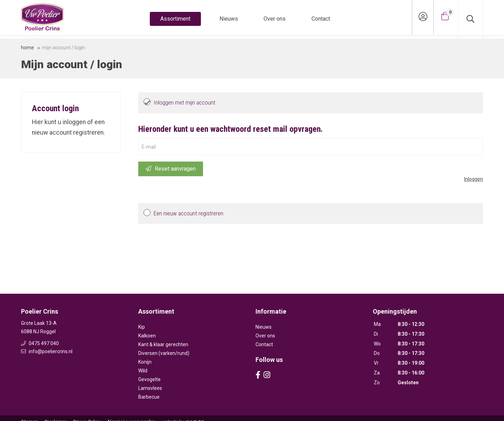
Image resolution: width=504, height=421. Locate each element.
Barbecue (149, 397)
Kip (142, 327)
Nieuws (229, 19)
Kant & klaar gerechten (163, 344)
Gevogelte (149, 379)
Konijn (145, 362)
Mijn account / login (64, 48)
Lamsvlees (150, 388)
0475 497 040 (40, 343)
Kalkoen (147, 336)
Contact (321, 19)
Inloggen (474, 179)
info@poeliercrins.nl (47, 351)
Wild (143, 371)
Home (27, 48)
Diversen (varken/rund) (164, 353)
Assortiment (175, 19)
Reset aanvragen (171, 169)
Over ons (275, 19)
